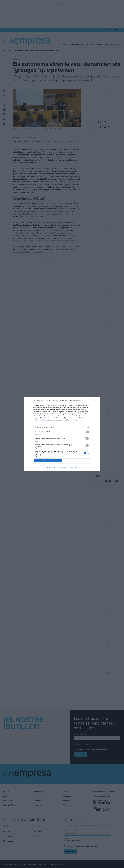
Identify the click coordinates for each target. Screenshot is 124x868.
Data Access (62, 467)
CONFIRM (48, 460)
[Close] (96, 401)
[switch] (86, 432)
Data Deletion (51, 467)
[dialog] (62, 434)
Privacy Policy (73, 467)
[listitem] (62, 428)
